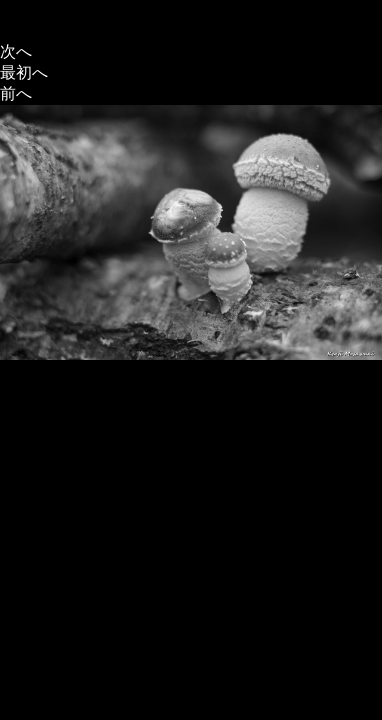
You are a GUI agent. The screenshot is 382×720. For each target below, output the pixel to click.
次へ (16, 51)
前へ (16, 93)
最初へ (24, 72)
